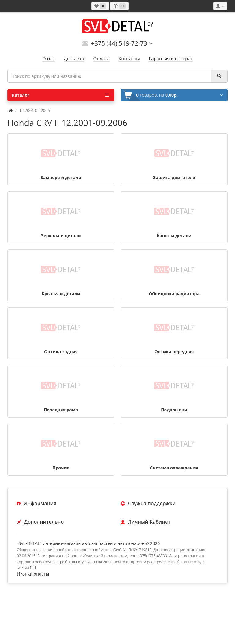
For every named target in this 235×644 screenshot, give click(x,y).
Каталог (60, 95)
